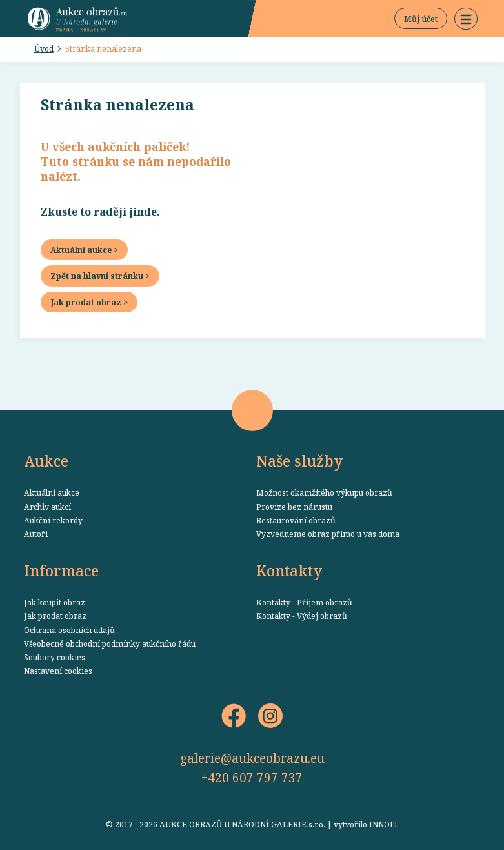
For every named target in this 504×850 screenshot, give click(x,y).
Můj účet (421, 19)
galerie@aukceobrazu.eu (252, 758)
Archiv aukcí (47, 507)
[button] (466, 19)
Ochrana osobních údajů (69, 630)
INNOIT (384, 824)
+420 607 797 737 (252, 777)
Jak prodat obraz (55, 616)
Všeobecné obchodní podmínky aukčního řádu (110, 643)
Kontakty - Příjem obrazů (304, 602)
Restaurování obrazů (296, 520)
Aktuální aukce (52, 492)
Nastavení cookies (58, 671)
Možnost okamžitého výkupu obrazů (324, 492)
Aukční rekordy (53, 520)
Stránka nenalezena (103, 48)
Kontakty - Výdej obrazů (302, 616)
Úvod (44, 48)
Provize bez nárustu (294, 507)
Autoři (36, 534)
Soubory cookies (55, 657)
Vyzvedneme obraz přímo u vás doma (328, 534)
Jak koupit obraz (55, 602)
